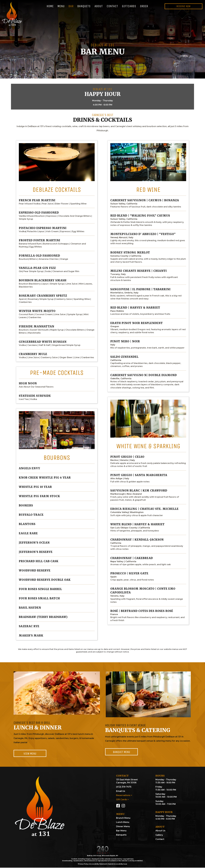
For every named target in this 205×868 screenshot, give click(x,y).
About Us (160, 831)
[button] (30, 753)
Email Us (121, 791)
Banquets (121, 835)
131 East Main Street (127, 780)
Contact (160, 839)
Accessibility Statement (98, 864)
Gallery (159, 835)
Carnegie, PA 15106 (126, 783)
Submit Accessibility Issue (118, 864)
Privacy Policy (83, 864)
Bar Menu (121, 831)
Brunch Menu (123, 818)
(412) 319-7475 (124, 787)
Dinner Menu (123, 827)
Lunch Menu (123, 822)
